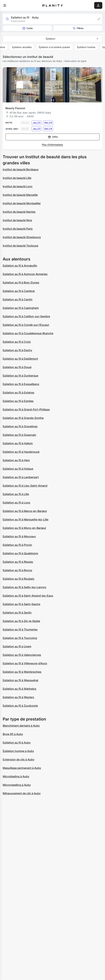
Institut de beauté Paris (18, 229)
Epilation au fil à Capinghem (21, 308)
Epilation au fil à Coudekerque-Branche (28, 333)
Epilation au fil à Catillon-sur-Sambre (26, 316)
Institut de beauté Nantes (19, 212)
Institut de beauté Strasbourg (22, 237)
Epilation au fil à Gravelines (20, 426)
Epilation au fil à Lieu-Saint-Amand (25, 486)
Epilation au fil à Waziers (18, 697)
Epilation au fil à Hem (16, 460)
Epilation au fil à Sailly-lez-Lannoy (25, 587)
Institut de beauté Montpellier (22, 203)
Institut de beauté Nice (17, 220)
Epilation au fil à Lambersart (21, 477)
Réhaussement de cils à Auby (22, 793)
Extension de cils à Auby (19, 759)
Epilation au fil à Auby (17, 743)
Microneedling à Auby (17, 785)
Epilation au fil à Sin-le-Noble (21, 621)
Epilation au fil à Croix (17, 342)
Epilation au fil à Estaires (19, 393)
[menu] (5, 5)
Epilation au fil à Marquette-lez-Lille (26, 519)
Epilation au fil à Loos (16, 503)
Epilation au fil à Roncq (17, 570)
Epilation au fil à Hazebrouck (21, 452)
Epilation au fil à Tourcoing (20, 638)
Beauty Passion (15, 108)
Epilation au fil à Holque (18, 469)
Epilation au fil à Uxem (17, 646)
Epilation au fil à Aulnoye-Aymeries (25, 274)
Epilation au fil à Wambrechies (22, 672)
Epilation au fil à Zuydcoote (20, 706)
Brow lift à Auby (13, 734)
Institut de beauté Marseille (20, 195)
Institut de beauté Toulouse (20, 246)
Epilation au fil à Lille (16, 494)
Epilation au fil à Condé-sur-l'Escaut (26, 325)
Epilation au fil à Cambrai (19, 291)
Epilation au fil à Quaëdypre (20, 553)
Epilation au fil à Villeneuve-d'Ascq (25, 663)
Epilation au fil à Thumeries (20, 629)
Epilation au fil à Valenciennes (22, 655)
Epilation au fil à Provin (17, 545)
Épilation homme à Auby (18, 751)
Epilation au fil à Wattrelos (20, 689)
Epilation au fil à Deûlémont (20, 359)
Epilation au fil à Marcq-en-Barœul (25, 511)
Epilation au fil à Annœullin (20, 266)
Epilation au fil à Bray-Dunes (21, 282)
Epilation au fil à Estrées (18, 401)
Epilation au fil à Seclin (17, 613)
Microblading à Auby (16, 776)
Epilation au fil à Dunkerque (20, 376)
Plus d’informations (52, 145)
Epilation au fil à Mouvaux (19, 536)
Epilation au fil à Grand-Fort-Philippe (26, 409)
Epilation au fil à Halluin (18, 443)
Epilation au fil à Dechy (17, 350)
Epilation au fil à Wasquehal (20, 680)
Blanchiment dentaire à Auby (21, 726)
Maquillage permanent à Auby (22, 768)
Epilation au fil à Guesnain (19, 435)
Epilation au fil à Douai (17, 367)
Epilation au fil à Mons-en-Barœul (24, 528)
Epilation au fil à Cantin (18, 299)
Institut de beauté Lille (17, 178)
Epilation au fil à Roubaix (19, 579)
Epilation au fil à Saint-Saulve (21, 604)
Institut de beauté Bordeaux (21, 169)
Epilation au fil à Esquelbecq (21, 384)
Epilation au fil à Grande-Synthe (23, 418)
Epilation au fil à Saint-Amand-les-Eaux (28, 596)
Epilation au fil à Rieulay (18, 562)
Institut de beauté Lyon (18, 186)
